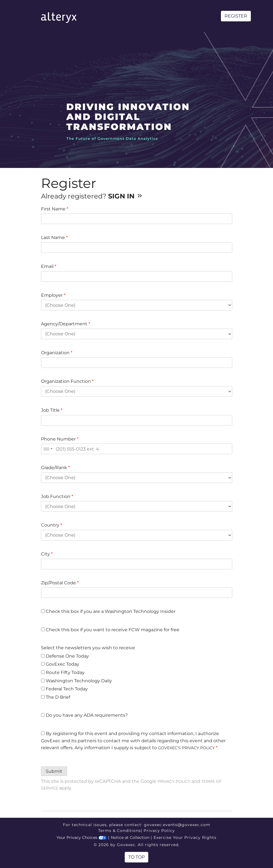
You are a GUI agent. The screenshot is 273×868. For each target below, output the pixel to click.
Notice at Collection (130, 837)
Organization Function (67, 381)
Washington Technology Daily (76, 681)
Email (49, 266)
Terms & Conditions (119, 831)
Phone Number (60, 439)
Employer (53, 295)
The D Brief (56, 697)
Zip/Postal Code (60, 583)
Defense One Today (65, 656)
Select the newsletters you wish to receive (88, 648)
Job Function (57, 496)
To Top (136, 857)
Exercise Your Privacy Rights (185, 837)
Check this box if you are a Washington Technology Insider (108, 611)
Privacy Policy (174, 781)
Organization (57, 353)
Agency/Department (66, 324)
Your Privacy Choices (82, 837)
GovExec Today (60, 664)
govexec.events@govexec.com (177, 825)
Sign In (126, 196)
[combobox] (48, 449)
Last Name (54, 237)
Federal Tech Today (64, 689)
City (47, 554)
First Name (55, 209)
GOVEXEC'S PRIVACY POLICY (186, 748)
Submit (54, 771)
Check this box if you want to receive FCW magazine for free (110, 630)
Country (52, 525)
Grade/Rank (55, 468)
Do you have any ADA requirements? (84, 715)
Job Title (52, 410)
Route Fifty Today (63, 672)
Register (236, 16)
